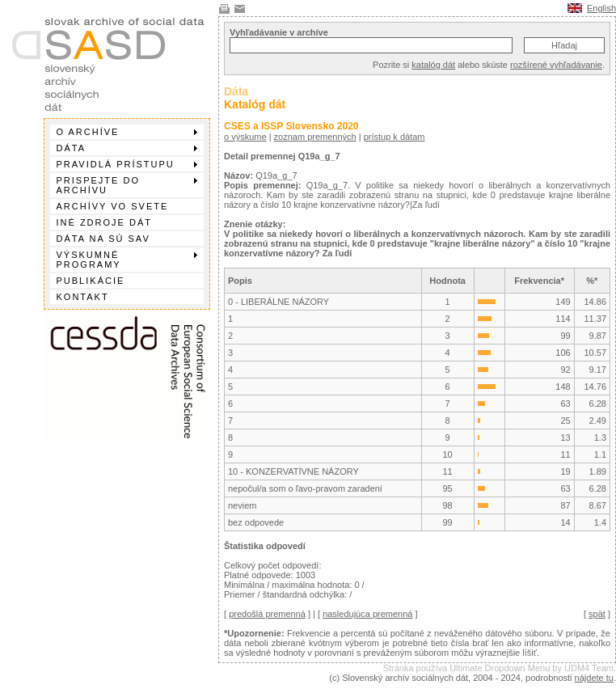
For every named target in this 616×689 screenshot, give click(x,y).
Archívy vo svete (113, 206)
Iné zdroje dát (104, 222)
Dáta (127, 148)
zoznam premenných (315, 137)
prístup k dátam (394, 137)
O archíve (127, 132)
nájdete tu (594, 678)
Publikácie (91, 281)
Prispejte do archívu (127, 185)
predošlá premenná (267, 614)
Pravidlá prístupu (127, 164)
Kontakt (83, 297)
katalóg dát (433, 65)
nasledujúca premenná (367, 614)
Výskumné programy (127, 260)
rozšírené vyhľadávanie (556, 65)
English (601, 8)
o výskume (245, 137)
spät (597, 614)
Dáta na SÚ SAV (103, 239)
